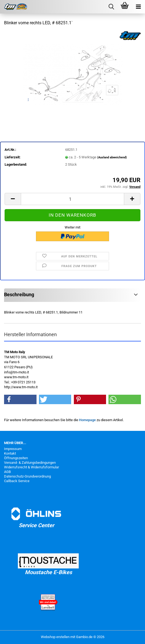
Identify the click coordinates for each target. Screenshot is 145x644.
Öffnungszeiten (16, 458)
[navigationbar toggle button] (138, 7)
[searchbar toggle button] (111, 7)
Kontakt (10, 453)
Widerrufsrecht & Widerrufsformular (32, 467)
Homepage (87, 420)
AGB (7, 472)
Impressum (13, 449)
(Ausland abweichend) (112, 157)
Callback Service (17, 481)
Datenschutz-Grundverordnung (27, 476)
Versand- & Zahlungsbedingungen (30, 463)
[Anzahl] (72, 199)
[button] (13, 199)
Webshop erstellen (55, 637)
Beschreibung (19, 294)
